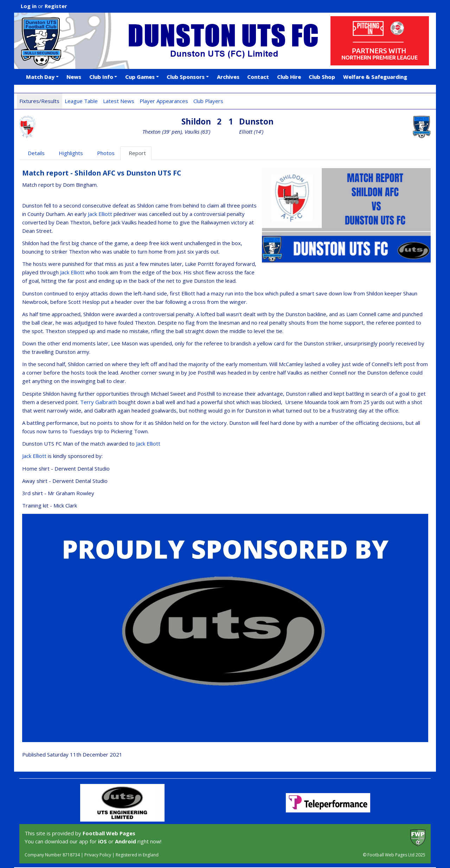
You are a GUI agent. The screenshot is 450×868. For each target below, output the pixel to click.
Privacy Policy (98, 855)
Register (56, 6)
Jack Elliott (100, 214)
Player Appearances (164, 101)
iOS (102, 841)
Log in (29, 6)
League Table (81, 101)
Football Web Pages (109, 833)
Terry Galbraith (99, 402)
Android (126, 841)
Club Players (208, 101)
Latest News (119, 101)
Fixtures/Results (39, 101)
